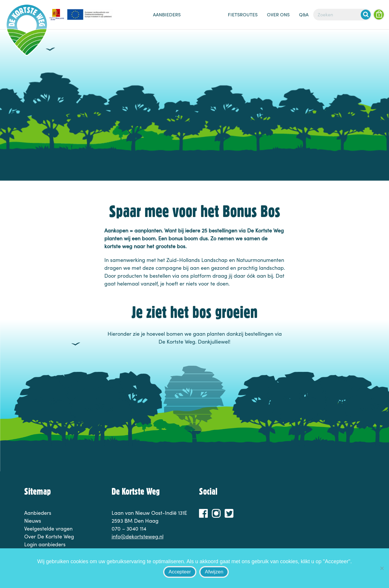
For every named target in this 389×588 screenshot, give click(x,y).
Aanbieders (167, 14)
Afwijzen (214, 572)
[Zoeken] (342, 15)
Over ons (278, 14)
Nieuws (204, 17)
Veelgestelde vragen (48, 528)
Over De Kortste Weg (49, 536)
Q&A (304, 14)
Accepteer (180, 572)
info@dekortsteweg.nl (138, 536)
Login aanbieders (45, 544)
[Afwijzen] (382, 568)
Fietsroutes (243, 14)
